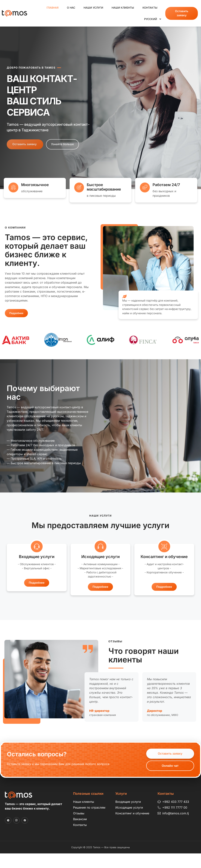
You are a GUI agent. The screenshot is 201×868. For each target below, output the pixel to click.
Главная (53, 8)
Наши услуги (93, 8)
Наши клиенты (123, 8)
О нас (71, 8)
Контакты (150, 8)
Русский (153, 19)
